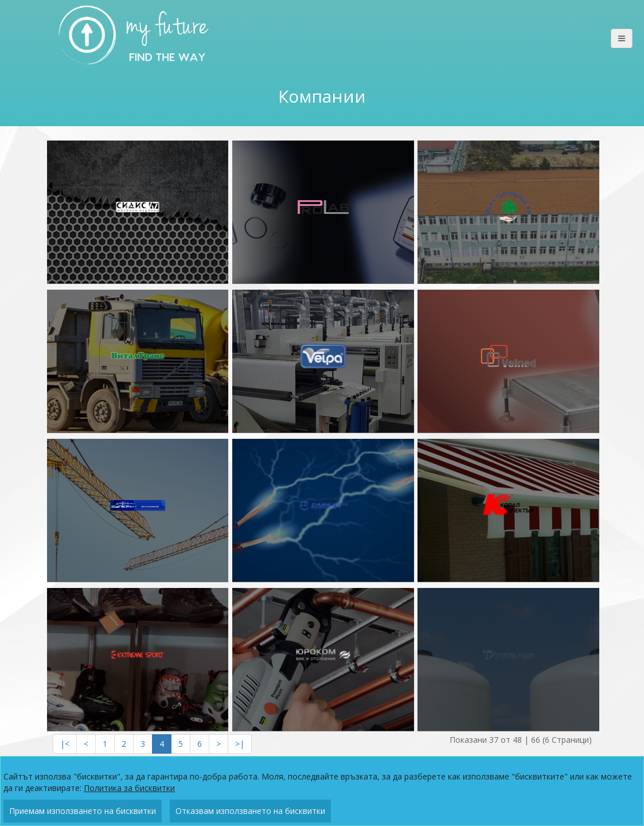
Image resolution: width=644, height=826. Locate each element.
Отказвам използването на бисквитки (250, 811)
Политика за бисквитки (129, 788)
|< (65, 744)
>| (240, 744)
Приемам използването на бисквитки (83, 811)
